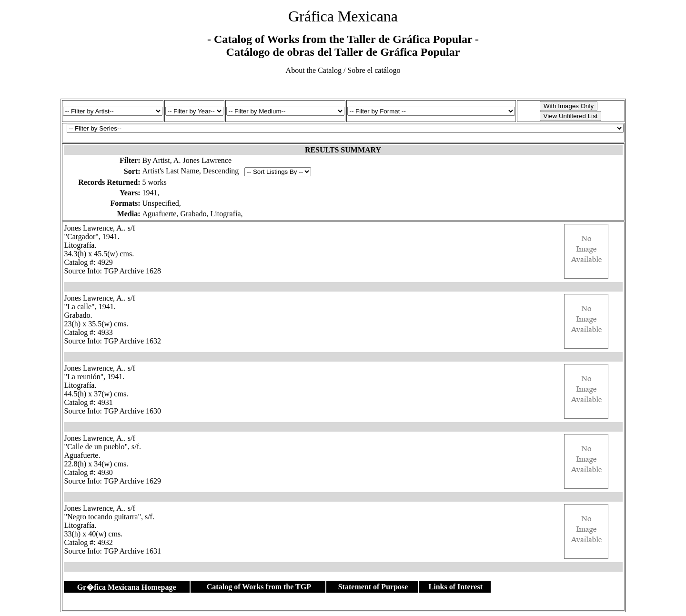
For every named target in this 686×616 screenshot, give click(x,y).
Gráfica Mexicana (343, 16)
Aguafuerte (160, 214)
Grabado (193, 214)
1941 (150, 193)
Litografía (226, 214)
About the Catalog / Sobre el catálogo (343, 70)
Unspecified (161, 203)
